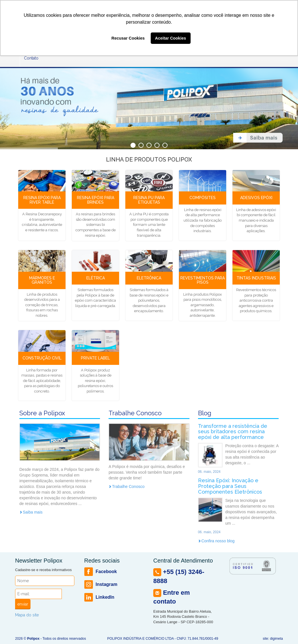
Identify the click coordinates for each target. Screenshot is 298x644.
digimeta (276, 639)
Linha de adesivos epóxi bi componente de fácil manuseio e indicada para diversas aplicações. (256, 220)
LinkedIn (99, 597)
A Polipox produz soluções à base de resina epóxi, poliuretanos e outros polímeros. (95, 381)
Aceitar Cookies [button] (171, 38)
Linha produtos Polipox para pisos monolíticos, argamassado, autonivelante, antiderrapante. (203, 305)
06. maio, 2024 (209, 472)
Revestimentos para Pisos (203, 280)
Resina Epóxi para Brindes (96, 200)
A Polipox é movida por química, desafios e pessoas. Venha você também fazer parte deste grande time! (147, 472)
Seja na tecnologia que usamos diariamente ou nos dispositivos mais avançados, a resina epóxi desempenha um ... (251, 512)
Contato (31, 58)
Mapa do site (27, 615)
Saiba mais (31, 512)
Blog (205, 413)
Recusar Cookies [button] (128, 38)
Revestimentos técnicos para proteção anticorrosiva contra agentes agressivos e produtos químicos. (256, 300)
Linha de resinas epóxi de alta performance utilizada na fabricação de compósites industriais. (203, 220)
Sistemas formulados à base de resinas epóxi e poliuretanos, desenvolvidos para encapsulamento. (149, 300)
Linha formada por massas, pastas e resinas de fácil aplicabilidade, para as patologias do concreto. (42, 381)
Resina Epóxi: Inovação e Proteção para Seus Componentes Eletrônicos (230, 486)
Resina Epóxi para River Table (42, 200)
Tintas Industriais (256, 278)
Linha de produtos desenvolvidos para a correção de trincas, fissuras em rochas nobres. (42, 305)
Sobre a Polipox (42, 413)
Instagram (101, 584)
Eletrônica (149, 278)
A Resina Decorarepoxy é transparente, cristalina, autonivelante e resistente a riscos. (42, 222)
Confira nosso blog (216, 541)
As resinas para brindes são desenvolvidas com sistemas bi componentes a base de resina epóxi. (96, 225)
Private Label (95, 358)
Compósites (203, 198)
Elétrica (96, 278)
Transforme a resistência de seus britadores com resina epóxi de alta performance (233, 432)
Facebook (101, 572)
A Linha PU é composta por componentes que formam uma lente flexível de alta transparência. (149, 225)
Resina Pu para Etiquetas (149, 200)
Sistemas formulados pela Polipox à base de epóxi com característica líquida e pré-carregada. (95, 298)
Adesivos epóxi (256, 198)
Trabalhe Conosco (135, 413)
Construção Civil (42, 358)
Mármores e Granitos (42, 280)
